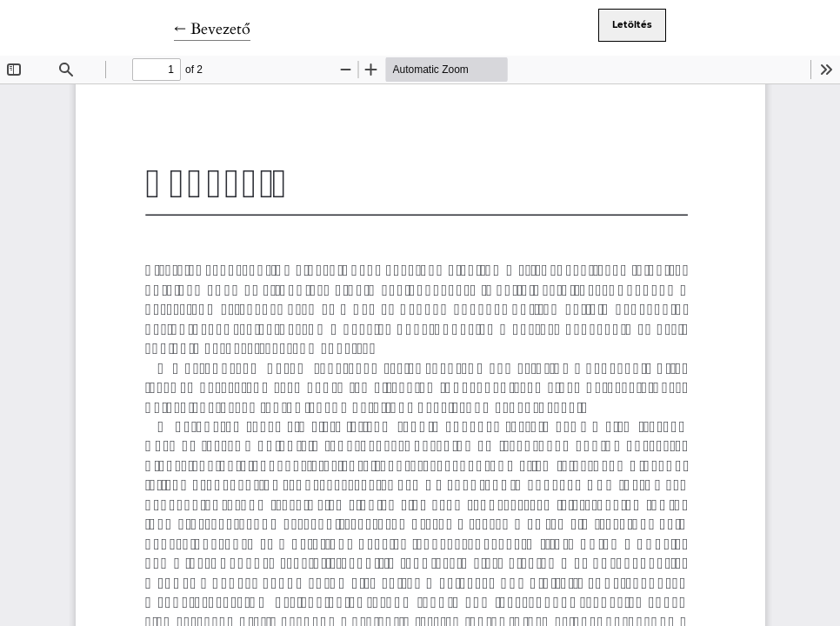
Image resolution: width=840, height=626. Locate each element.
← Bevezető (212, 29)
